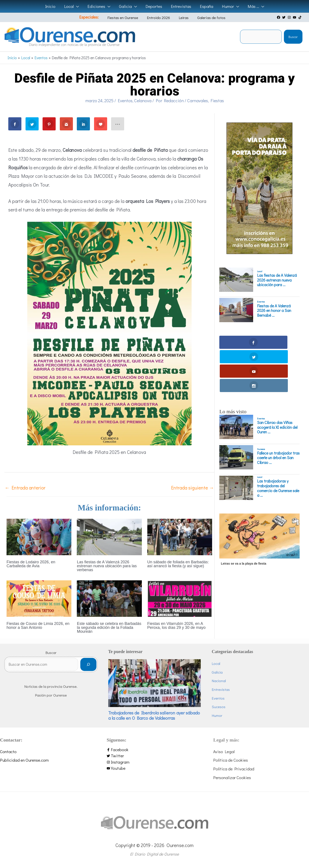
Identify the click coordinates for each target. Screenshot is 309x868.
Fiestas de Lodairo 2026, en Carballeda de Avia (31, 564)
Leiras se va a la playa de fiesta (244, 520)
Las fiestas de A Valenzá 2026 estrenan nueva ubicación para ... (277, 280)
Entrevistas (221, 689)
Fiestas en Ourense (127, 18)
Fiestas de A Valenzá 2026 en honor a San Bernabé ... (274, 311)
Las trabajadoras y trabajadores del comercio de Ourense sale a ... (278, 445)
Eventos (125, 100)
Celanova (143, 100)
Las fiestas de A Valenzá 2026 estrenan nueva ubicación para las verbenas (107, 566)
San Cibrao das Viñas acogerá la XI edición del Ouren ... (277, 384)
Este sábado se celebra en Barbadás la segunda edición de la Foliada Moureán (109, 628)
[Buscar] (88, 666)
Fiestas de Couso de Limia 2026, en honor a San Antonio (38, 626)
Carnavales (198, 100)
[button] (78, 6)
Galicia (217, 672)
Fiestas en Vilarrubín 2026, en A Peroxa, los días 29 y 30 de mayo (176, 626)
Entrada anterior (25, 488)
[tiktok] (300, 17)
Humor (217, 715)
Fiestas (217, 100)
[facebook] (279, 17)
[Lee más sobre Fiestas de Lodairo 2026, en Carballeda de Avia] (39, 536)
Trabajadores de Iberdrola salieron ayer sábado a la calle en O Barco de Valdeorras (154, 715)
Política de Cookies (231, 760)
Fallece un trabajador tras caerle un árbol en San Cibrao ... (278, 415)
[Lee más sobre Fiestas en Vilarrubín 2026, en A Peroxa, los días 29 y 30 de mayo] (180, 598)
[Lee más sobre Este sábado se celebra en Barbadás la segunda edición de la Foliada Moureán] (109, 598)
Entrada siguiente (192, 488)
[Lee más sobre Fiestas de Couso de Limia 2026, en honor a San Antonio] (39, 598)
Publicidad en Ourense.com (24, 760)
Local (260, 271)
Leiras (181, 18)
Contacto (8, 751)
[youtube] (295, 17)
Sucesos (261, 406)
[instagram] (290, 17)
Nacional (219, 681)
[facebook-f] (155, 750)
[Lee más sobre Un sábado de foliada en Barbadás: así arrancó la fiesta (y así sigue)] (180, 536)
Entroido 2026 (159, 18)
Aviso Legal (224, 751)
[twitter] (284, 17)
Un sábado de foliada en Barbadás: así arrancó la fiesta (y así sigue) (178, 564)
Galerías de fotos (205, 18)
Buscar (293, 37)
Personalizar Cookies (232, 777)
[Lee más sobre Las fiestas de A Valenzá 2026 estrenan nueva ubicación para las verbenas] (109, 536)
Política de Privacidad (234, 769)
